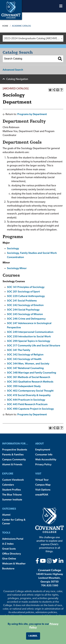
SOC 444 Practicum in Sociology (26, 400)
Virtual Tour (42, 480)
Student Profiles (12, 490)
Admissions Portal (13, 539)
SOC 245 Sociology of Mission (25, 314)
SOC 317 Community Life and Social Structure (34, 345)
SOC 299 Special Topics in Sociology (29, 341)
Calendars (8, 485)
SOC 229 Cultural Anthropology (26, 296)
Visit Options (43, 490)
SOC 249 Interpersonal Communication (30, 332)
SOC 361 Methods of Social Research (29, 377)
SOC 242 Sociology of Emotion (25, 305)
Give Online (9, 559)
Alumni (6, 515)
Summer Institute (12, 499)
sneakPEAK (42, 495)
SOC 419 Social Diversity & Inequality (29, 395)
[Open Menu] (61, 7)
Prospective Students (15, 449)
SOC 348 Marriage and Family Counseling (32, 373)
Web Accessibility (46, 459)
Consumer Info (44, 454)
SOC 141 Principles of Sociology (26, 287)
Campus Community (14, 459)
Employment (43, 449)
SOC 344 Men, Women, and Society (28, 363)
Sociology (13, 248)
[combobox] (33, 38)
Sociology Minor (17, 268)
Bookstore (8, 568)
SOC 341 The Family (19, 350)
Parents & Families (13, 454)
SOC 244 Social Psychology (23, 310)
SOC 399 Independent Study (24, 386)
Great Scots (9, 549)
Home (5, 26)
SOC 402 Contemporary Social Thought (30, 391)
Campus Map (43, 485)
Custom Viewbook (13, 480)
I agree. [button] (33, 636)
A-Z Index (8, 544)
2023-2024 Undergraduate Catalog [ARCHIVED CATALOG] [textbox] (34, 39)
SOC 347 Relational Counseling (25, 368)
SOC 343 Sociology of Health (24, 359)
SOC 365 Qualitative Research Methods (30, 382)
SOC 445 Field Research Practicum (27, 404)
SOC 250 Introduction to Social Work (29, 336)
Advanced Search (13, 70)
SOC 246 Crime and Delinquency (26, 319)
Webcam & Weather (14, 563)
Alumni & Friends (12, 464)
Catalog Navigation (17, 79)
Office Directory (12, 554)
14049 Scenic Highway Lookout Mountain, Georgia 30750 (50, 578)
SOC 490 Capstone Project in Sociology (30, 409)
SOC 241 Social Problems (22, 300)
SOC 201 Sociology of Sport (23, 291)
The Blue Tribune (12, 495)
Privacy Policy (43, 464)
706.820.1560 (50, 585)
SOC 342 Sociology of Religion (25, 354)
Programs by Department (32, 114)
